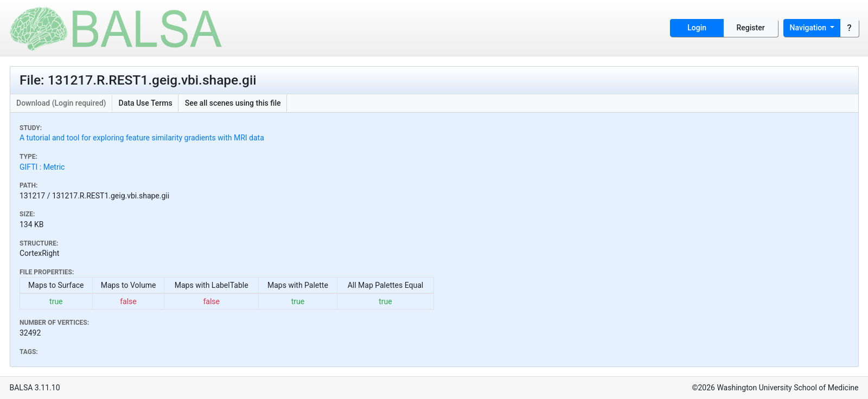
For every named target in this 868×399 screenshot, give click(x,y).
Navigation (809, 28)
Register (751, 28)
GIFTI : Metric (42, 167)
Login (697, 28)
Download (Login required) (61, 103)
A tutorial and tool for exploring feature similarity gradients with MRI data (142, 138)
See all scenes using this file (233, 103)
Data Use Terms (146, 103)
